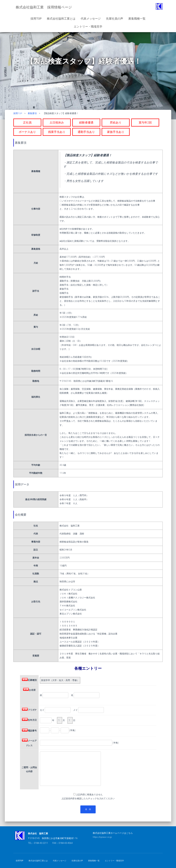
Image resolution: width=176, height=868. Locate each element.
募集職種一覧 (137, 19)
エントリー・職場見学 (88, 26)
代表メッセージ (91, 19)
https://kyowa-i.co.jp (103, 837)
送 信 (88, 809)
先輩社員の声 (115, 19)
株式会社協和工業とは (61, 19)
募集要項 (32, 113)
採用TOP (36, 19)
